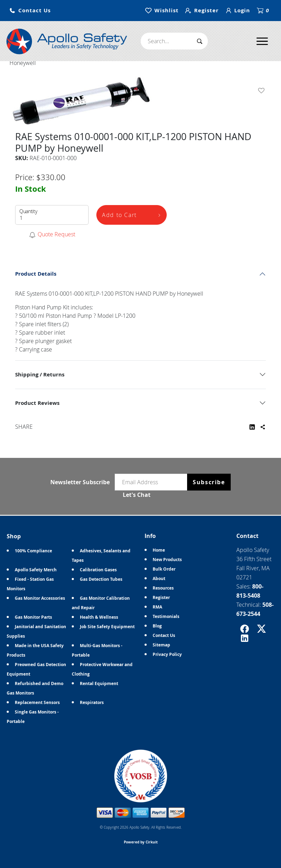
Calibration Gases (98, 570)
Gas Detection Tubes (101, 579)
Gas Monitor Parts (33, 617)
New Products (167, 560)
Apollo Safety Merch (36, 570)
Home (159, 550)
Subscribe (209, 482)
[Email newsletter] (153, 482)
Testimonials (166, 616)
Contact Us (164, 635)
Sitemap (161, 645)
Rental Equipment (99, 683)
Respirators (92, 702)
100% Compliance (33, 551)
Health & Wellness (99, 617)
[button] (30, 11)
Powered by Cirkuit (141, 842)
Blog (157, 626)
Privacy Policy (167, 654)
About (159, 578)
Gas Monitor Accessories (40, 598)
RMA (157, 607)
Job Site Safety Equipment (107, 627)
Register (161, 597)
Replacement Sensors (37, 702)
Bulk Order (164, 569)
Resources (163, 588)
